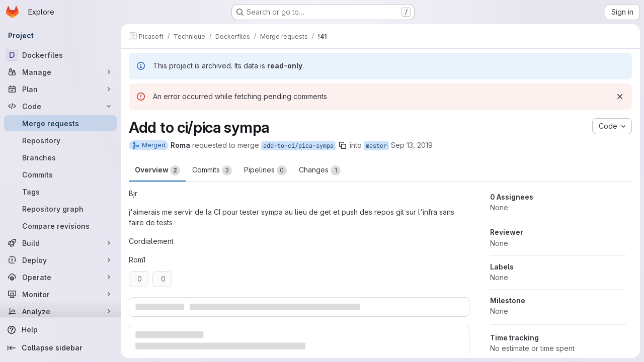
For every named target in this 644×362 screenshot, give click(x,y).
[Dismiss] (620, 97)
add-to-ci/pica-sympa (298, 146)
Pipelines (265, 170)
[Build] (60, 243)
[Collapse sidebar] (60, 348)
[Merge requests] (60, 123)
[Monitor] (60, 294)
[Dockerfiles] (60, 55)
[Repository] (60, 140)
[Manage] (60, 72)
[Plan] (60, 89)
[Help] (60, 330)
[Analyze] (60, 311)
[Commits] (60, 174)
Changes (320, 170)
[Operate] (60, 277)
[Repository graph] (60, 209)
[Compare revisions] (60, 226)
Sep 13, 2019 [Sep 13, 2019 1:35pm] (412, 145)
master (376, 146)
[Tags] (60, 192)
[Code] (60, 106)
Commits (212, 170)
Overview (157, 170)
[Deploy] (60, 260)
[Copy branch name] (343, 145)
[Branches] (60, 157)
